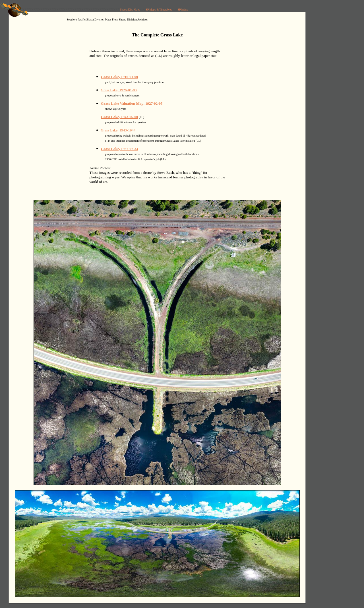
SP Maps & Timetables (159, 10)
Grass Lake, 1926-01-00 (119, 90)
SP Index (183, 10)
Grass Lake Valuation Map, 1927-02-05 (132, 103)
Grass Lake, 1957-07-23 (120, 149)
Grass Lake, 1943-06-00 (120, 117)
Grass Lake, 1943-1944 (118, 130)
